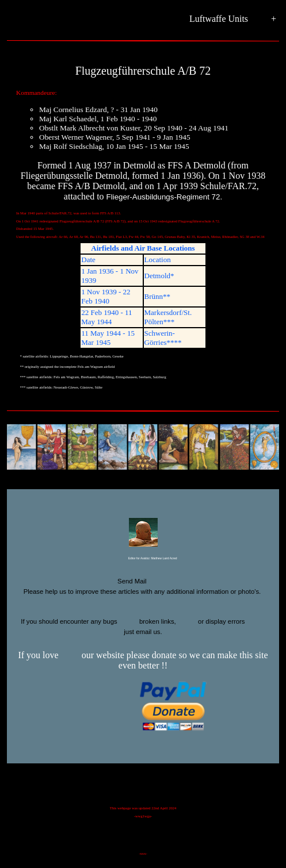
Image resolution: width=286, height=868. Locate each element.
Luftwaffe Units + (233, 19)
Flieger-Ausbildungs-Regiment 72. (165, 197)
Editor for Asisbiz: (143, 559)
